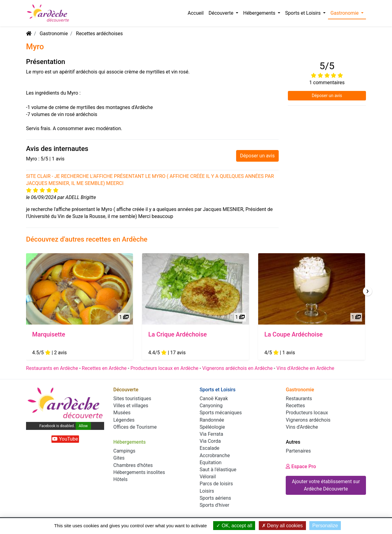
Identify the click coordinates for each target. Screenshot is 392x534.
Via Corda (210, 441)
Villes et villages (131, 406)
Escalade (210, 448)
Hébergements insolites (139, 472)
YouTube (65, 439)
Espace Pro (301, 466)
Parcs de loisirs (216, 484)
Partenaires (298, 451)
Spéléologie (212, 427)
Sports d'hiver (215, 505)
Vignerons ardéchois (308, 420)
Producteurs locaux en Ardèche (164, 368)
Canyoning (211, 406)
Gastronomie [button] (345, 13)
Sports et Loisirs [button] (303, 13)
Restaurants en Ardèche (52, 368)
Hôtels (120, 479)
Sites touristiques (132, 399)
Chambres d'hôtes (133, 465)
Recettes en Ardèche (104, 368)
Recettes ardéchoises (99, 34)
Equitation (211, 463)
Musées (122, 413)
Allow (83, 426)
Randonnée (212, 420)
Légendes (124, 420)
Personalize (325, 526)
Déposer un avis (257, 156)
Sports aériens (215, 498)
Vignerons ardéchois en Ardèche (237, 368)
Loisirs (207, 491)
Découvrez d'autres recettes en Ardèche (87, 239)
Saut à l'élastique (218, 470)
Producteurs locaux (307, 413)
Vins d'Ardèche (302, 427)
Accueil (196, 13)
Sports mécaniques (221, 413)
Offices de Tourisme (135, 427)
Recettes (295, 406)
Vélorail (208, 477)
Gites (119, 458)
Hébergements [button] (260, 13)
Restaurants (299, 399)
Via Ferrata (211, 434)
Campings (124, 451)
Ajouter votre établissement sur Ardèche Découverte (326, 485)
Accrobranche (215, 455)
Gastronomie (54, 34)
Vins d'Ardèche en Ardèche (305, 368)
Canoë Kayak (214, 399)
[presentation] (367, 291)
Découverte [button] (222, 13)
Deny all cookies (282, 526)
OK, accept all (234, 526)
